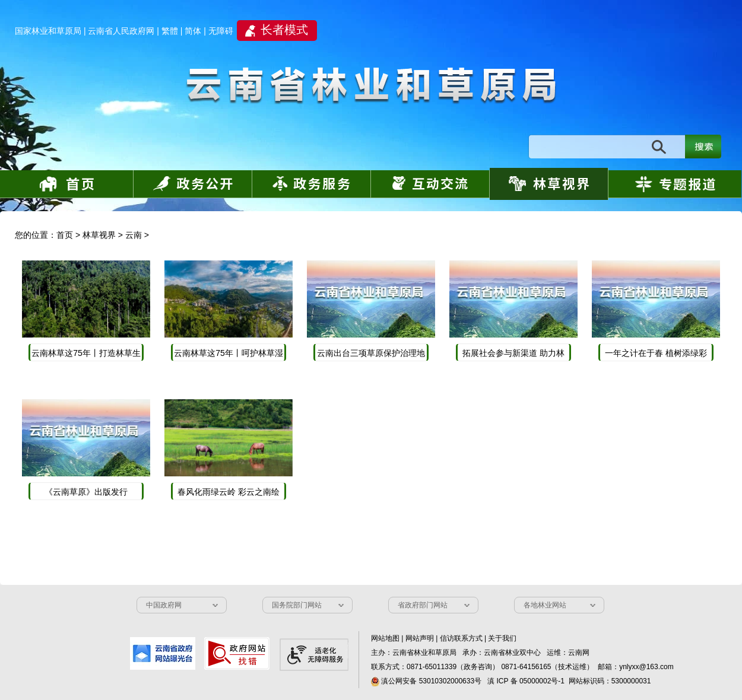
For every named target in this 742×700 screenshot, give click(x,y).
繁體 (170, 31)
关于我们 (502, 638)
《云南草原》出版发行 (86, 492)
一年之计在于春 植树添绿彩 (656, 353)
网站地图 (385, 638)
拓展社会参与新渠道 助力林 (513, 353)
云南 (134, 235)
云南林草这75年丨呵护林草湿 (229, 353)
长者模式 (284, 30)
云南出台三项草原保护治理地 (371, 353)
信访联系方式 (461, 638)
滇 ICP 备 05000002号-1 (526, 681)
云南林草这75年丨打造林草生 (86, 353)
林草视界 (99, 235)
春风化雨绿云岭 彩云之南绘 (229, 492)
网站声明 (420, 638)
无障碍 (221, 31)
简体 (193, 31)
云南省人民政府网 (121, 31)
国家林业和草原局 (48, 31)
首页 (65, 235)
